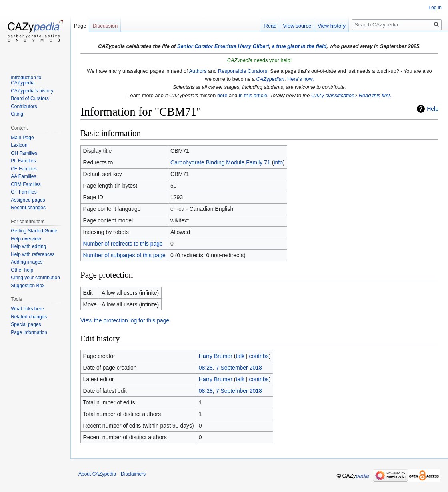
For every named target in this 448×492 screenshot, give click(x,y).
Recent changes (28, 208)
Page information (29, 332)
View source (297, 26)
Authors (198, 71)
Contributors (24, 106)
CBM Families (26, 184)
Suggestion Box (28, 286)
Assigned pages (28, 200)
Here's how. (300, 79)
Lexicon (19, 145)
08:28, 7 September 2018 (230, 368)
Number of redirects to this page (123, 244)
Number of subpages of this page (124, 255)
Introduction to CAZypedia (26, 80)
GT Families (24, 192)
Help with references (33, 254)
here (222, 95)
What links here (27, 309)
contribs (259, 356)
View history (332, 26)
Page (80, 26)
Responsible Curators (243, 71)
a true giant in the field (299, 46)
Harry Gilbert (253, 46)
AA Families (23, 176)
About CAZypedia (97, 474)
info (278, 162)
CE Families (24, 169)
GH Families (24, 153)
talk (240, 356)
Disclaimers (133, 474)
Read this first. (375, 95)
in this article (253, 95)
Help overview (26, 239)
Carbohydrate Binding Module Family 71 (220, 162)
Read (271, 26)
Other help (22, 270)
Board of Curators (30, 98)
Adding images (27, 262)
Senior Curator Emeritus (207, 46)
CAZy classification (333, 95)
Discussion (105, 26)
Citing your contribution (35, 278)
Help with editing (28, 246)
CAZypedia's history (32, 91)
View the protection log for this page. (126, 320)
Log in (435, 8)
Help (433, 109)
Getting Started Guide (34, 231)
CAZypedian (270, 79)
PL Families (23, 161)
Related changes (29, 317)
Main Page (22, 138)
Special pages (26, 324)
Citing (17, 114)
